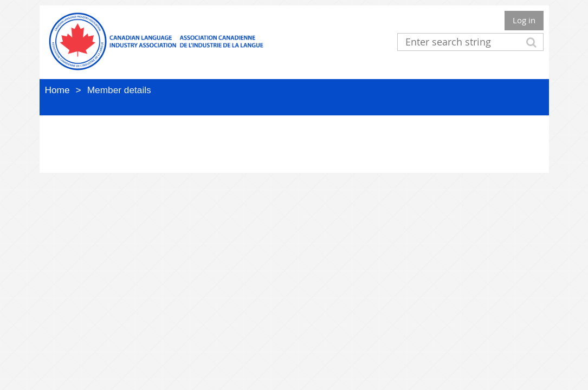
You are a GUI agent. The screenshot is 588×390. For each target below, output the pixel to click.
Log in (524, 20)
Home (57, 90)
